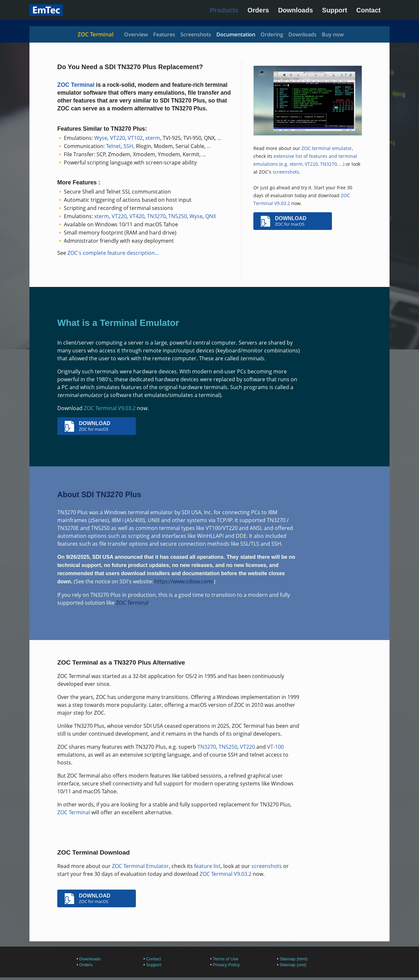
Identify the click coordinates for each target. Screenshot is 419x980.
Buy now (333, 34)
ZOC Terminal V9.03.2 (110, 408)
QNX (211, 216)
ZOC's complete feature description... (113, 253)
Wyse (101, 138)
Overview (136, 34)
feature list (207, 866)
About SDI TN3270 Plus (99, 495)
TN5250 (178, 216)
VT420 (137, 216)
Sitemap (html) (294, 959)
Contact (368, 10)
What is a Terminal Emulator (118, 323)
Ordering (272, 34)
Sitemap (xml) (293, 965)
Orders (258, 10)
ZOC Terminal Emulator (140, 866)
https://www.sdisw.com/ (184, 581)
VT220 (118, 138)
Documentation (236, 34)
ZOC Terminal (96, 34)
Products (224, 10)
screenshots (286, 172)
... (219, 138)
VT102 (135, 138)
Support (335, 10)
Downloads (295, 10)
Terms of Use (226, 959)
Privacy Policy (226, 965)
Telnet (113, 146)
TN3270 (156, 216)
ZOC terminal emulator (327, 148)
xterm (153, 138)
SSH (128, 146)
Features (164, 34)
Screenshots (196, 34)
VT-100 (275, 747)
